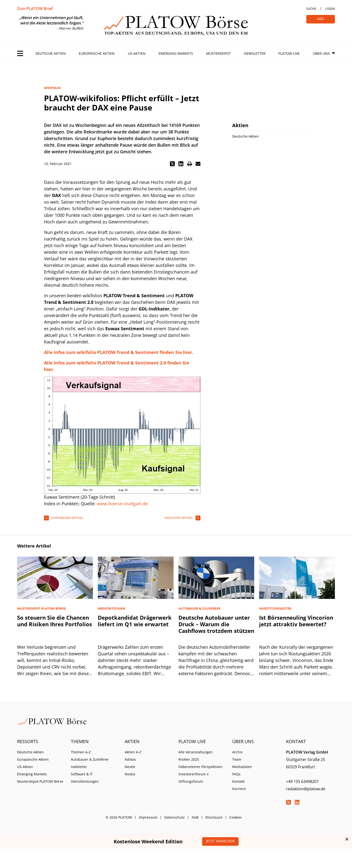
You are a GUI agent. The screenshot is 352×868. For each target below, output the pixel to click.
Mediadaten (242, 767)
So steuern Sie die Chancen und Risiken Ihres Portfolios (55, 621)
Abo (321, 19)
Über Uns (321, 53)
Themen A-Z (81, 752)
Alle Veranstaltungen (196, 752)
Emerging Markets (176, 53)
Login (330, 9)
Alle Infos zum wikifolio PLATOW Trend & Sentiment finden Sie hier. (119, 352)
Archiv (237, 752)
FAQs (236, 774)
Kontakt (238, 781)
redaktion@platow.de (306, 789)
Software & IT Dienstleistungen (85, 778)
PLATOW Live (289, 53)
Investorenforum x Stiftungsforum (193, 778)
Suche (311, 9)
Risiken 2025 (189, 759)
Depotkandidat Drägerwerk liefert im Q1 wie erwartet (135, 621)
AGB (195, 817)
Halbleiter (79, 767)
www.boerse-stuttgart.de (122, 504)
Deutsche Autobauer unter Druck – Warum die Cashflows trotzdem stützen (216, 624)
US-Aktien (137, 53)
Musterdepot (218, 53)
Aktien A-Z (133, 752)
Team (237, 759)
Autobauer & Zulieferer (90, 759)
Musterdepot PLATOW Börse (40, 781)
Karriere (239, 789)
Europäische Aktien (97, 53)
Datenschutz (175, 817)
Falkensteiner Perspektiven (200, 767)
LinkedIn (297, 802)
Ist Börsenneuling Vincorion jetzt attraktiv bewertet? (296, 621)
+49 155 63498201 (302, 781)
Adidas (130, 759)
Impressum (148, 817)
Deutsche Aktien (51, 53)
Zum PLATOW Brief (35, 9)
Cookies (236, 817)
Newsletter (255, 53)
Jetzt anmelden (220, 841)
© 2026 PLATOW (119, 817)
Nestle (130, 767)
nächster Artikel (179, 518)
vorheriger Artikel (67, 518)
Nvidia (130, 774)
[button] (172, 164)
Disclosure (214, 817)
